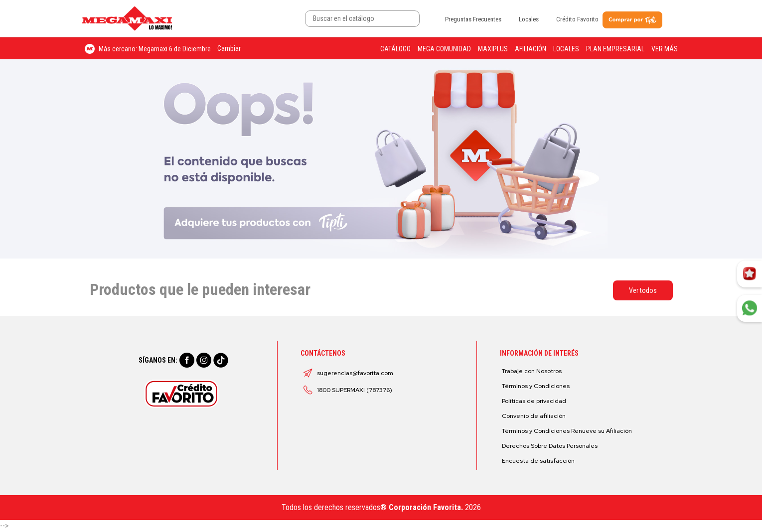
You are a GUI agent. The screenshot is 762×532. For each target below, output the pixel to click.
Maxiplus (493, 49)
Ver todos (643, 290)
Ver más (665, 49)
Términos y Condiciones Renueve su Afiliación (567, 431)
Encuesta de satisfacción (538, 461)
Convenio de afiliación (534, 416)
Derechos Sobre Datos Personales (550, 446)
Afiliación (531, 49)
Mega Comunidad (444, 49)
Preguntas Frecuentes (473, 19)
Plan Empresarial (615, 49)
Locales (529, 19)
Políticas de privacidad (534, 401)
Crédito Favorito (577, 19)
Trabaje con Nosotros (532, 371)
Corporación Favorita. (426, 507)
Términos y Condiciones (536, 386)
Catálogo (395, 49)
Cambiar (229, 48)
